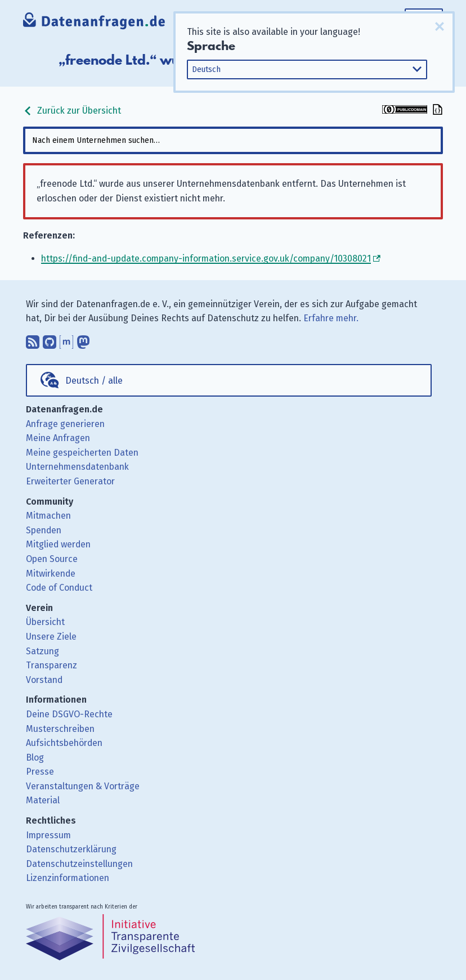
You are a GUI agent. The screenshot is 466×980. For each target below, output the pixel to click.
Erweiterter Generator (70, 481)
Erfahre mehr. (331, 318)
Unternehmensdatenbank (77, 467)
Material (43, 800)
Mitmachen (48, 516)
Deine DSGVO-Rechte (69, 714)
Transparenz (51, 665)
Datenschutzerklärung (71, 849)
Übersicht (45, 622)
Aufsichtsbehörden (64, 743)
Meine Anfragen (58, 438)
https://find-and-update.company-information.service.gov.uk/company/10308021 (206, 259)
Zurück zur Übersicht (72, 111)
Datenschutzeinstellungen (79, 864)
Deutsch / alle (94, 381)
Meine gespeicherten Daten (82, 453)
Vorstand (44, 680)
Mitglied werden (58, 544)
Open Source (52, 559)
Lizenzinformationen (68, 878)
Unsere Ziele (51, 637)
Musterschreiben (60, 729)
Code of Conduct (59, 588)
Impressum (48, 835)
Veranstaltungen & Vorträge (83, 786)
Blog (35, 758)
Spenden (44, 530)
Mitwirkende (51, 574)
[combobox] (233, 140)
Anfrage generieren (65, 424)
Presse (40, 772)
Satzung (42, 651)
